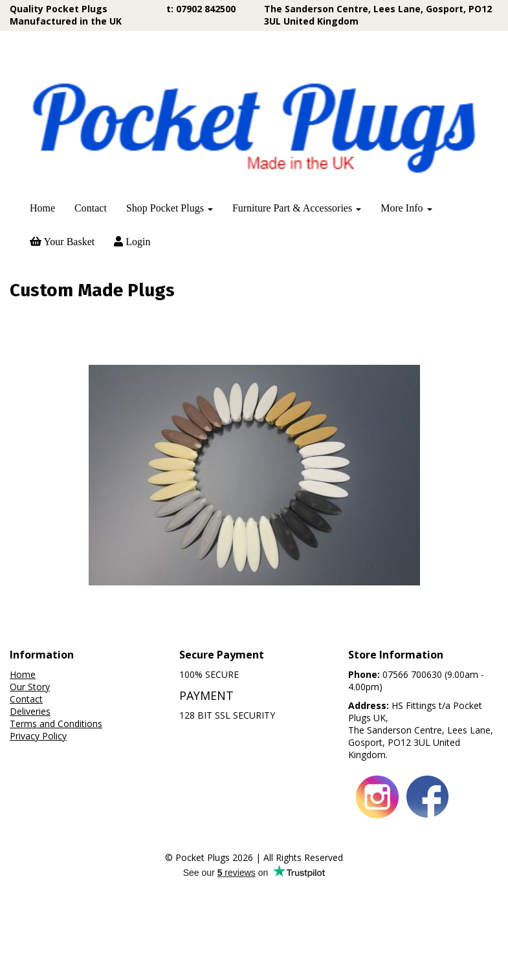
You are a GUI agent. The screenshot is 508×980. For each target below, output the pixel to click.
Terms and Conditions (56, 823)
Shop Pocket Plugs (170, 208)
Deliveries (30, 811)
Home (42, 208)
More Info (406, 208)
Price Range (42, 321)
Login (132, 242)
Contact (91, 208)
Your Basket (62, 242)
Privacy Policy (38, 835)
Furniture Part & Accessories (297, 208)
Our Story (30, 786)
